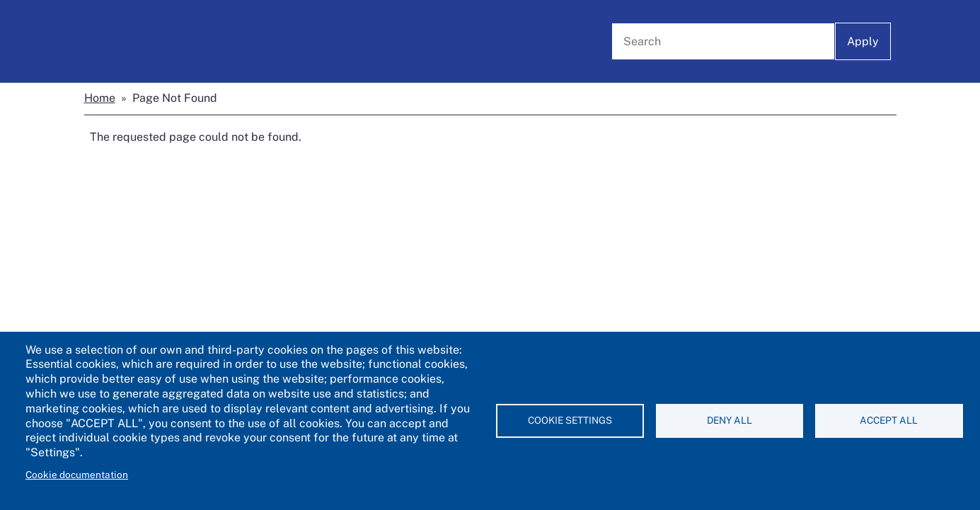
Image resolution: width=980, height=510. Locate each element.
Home (100, 98)
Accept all (889, 420)
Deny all (730, 420)
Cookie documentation (77, 475)
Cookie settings (570, 420)
